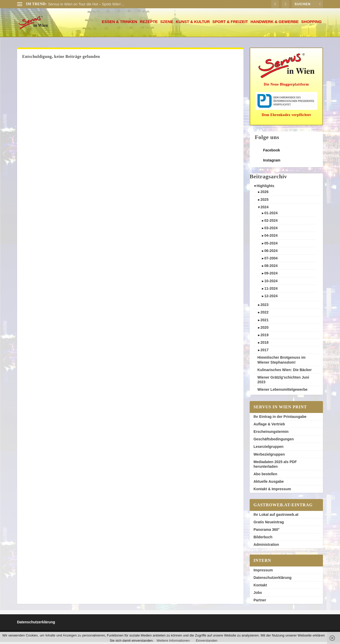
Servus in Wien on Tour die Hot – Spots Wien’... (86, 4)
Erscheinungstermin (271, 434)
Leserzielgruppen (269, 449)
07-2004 (271, 260)
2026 (265, 194)
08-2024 (271, 268)
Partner (260, 602)
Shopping (311, 24)
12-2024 (271, 298)
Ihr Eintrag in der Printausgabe (280, 419)
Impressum (263, 572)
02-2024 (271, 223)
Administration (266, 547)
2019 (265, 337)
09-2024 (271, 275)
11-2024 (271, 290)
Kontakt (260, 587)
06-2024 (271, 253)
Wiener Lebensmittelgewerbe (283, 392)
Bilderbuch (263, 539)
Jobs (258, 595)
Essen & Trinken (119, 24)
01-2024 (271, 215)
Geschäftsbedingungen (274, 441)
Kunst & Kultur (193, 24)
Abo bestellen (265, 476)
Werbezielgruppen (269, 456)
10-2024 (271, 283)
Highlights (265, 188)
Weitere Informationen (173, 641)
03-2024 (271, 230)
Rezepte (149, 24)
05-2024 (271, 245)
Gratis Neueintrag (269, 524)
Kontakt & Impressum (272, 491)
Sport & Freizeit (230, 24)
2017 (265, 352)
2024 (265, 209)
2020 (265, 329)
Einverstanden (207, 641)
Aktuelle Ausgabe (269, 484)
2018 (265, 344)
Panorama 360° (267, 532)
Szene (167, 24)
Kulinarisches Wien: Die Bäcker (285, 372)
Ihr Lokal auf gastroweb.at (276, 517)
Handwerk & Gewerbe (275, 24)
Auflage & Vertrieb (269, 426)
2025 (265, 202)
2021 (265, 322)
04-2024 (271, 237)
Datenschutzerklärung (273, 580)
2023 (265, 307)
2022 (265, 314)
